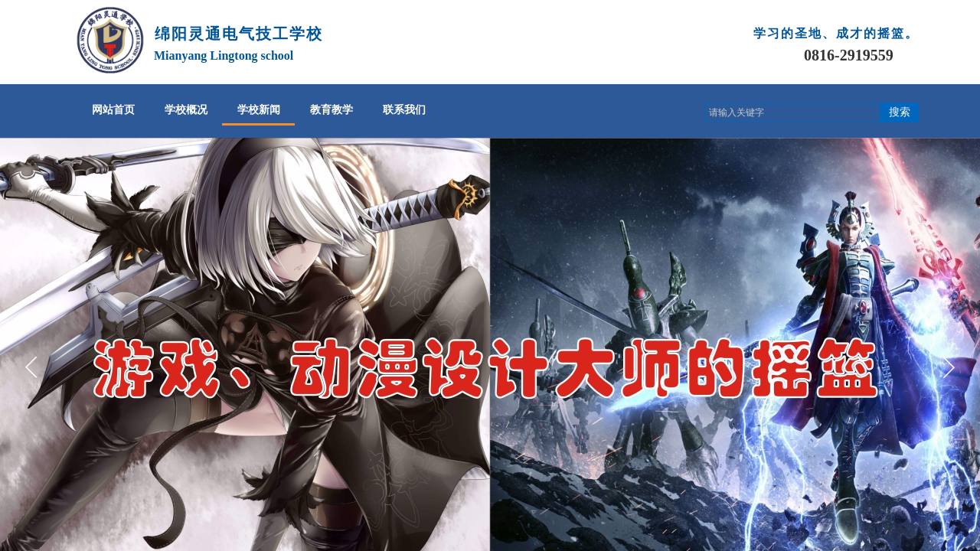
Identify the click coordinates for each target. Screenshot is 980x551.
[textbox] (792, 112)
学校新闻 (259, 110)
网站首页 (113, 110)
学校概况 (186, 110)
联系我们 (404, 110)
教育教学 (332, 110)
